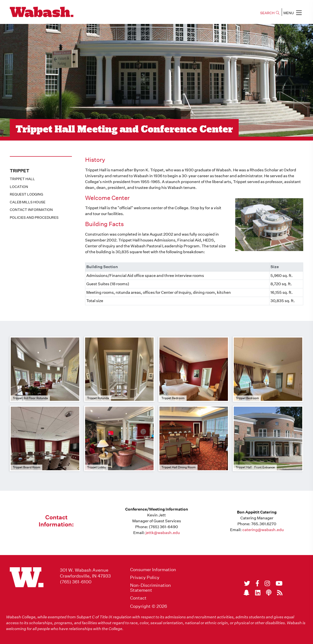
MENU (293, 13)
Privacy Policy (145, 578)
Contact (138, 598)
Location (19, 187)
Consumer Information (153, 570)
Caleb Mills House (28, 202)
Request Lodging (26, 194)
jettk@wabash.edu (163, 533)
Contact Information (31, 210)
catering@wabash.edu (263, 530)
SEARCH (270, 13)
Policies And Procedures (34, 218)
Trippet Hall (22, 179)
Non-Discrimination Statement (151, 588)
